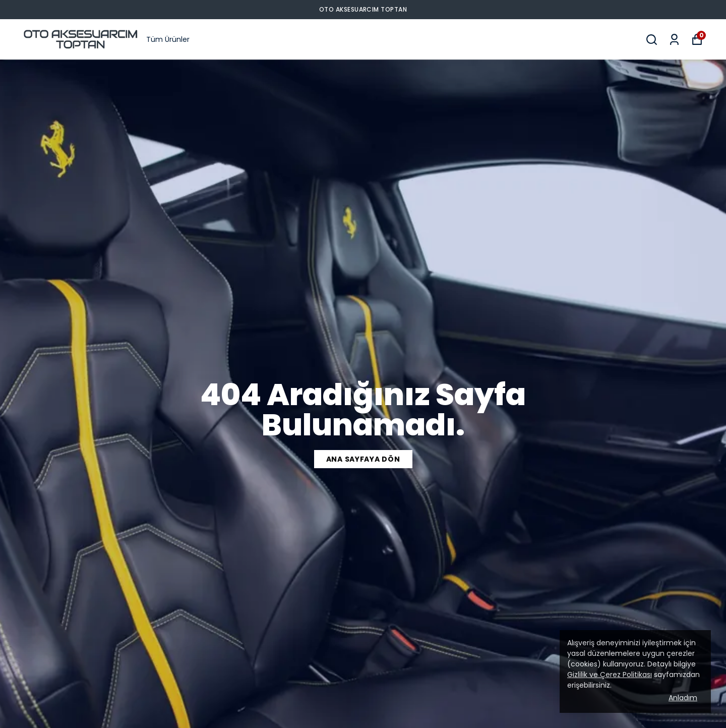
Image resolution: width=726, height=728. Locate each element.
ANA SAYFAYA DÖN (363, 459)
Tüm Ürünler (168, 39)
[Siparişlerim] (674, 40)
